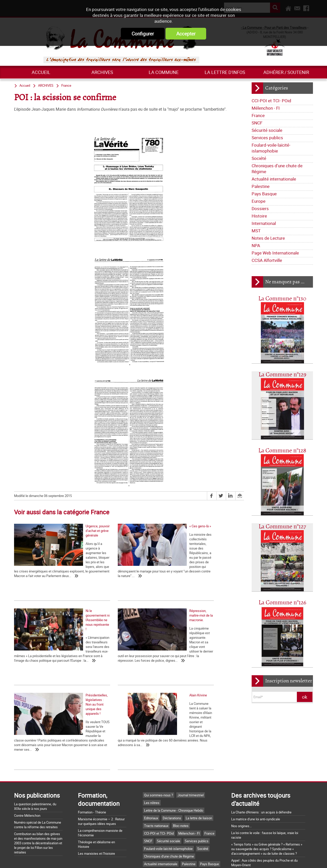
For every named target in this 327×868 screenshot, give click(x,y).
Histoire (259, 216)
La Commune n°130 (282, 299)
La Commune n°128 (282, 451)
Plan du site (227, 859)
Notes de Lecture (268, 238)
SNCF (257, 123)
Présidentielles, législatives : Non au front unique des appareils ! (120, 667)
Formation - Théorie (92, 752)
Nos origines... (241, 766)
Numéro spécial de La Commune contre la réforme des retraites (38, 765)
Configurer (143, 34)
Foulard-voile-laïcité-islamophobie (271, 148)
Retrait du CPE (241, 830)
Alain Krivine (176, 665)
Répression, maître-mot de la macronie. (42, 665)
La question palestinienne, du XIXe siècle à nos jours (35, 746)
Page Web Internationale (275, 253)
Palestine (261, 186)
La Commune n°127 (282, 527)
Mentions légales (197, 859)
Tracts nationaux (156, 766)
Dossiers (260, 208)
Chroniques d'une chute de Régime (277, 169)
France (258, 115)
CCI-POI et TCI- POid (271, 101)
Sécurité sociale (267, 130)
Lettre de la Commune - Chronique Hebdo (174, 750)
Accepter (186, 34)
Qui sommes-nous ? (159, 735)
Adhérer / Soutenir (286, 72)
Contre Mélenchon (27, 756)
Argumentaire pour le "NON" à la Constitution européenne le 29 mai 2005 (263, 821)
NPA (256, 245)
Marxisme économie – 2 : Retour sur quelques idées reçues (101, 761)
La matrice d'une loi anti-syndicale (256, 759)
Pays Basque (264, 194)
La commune (164, 72)
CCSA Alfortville (267, 260)
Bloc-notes (181, 766)
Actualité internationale (274, 179)
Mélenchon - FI (266, 108)
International (264, 223)
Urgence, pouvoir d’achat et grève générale (45, 568)
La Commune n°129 (282, 375)
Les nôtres (152, 743)
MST (256, 231)
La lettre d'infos (225, 72)
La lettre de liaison (199, 758)
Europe (259, 201)
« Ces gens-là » (102, 568)
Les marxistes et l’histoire (96, 794)
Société (259, 158)
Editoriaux (151, 758)
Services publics (267, 138)
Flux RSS (169, 859)
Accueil (41, 72)
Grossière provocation (247, 812)
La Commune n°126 (282, 603)
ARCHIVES (102, 72)
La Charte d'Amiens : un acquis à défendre (261, 752)
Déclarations (172, 758)
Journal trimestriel (191, 735)
